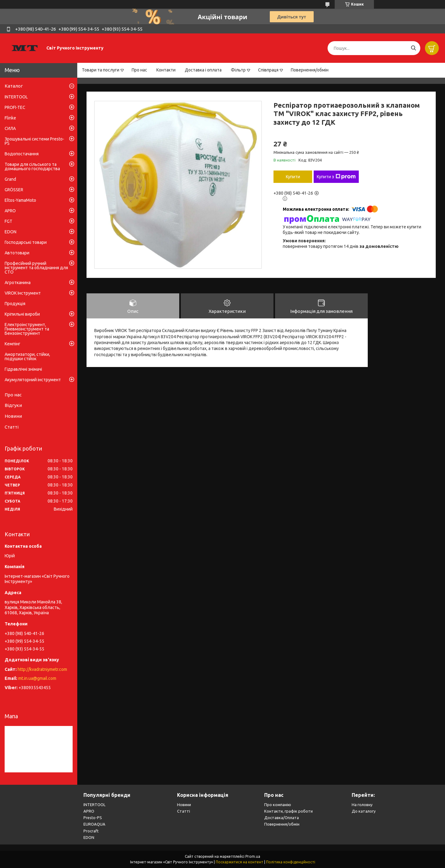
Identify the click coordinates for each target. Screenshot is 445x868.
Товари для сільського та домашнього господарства (32, 166)
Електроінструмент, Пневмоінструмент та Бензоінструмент (27, 329)
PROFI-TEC (15, 107)
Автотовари (17, 253)
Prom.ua (253, 856)
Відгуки (13, 405)
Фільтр (238, 70)
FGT (8, 221)
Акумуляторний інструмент (33, 380)
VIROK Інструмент (23, 293)
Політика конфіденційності (291, 862)
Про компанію (278, 805)
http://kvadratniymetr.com (42, 669)
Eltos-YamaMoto (20, 200)
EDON (11, 232)
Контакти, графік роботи (288, 811)
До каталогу (364, 811)
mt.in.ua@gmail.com (37, 678)
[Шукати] (413, 48)
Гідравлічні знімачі (23, 369)
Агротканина (18, 283)
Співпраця (268, 70)
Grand (10, 179)
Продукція (15, 304)
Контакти (166, 70)
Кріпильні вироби (22, 314)
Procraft (91, 831)
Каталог (14, 86)
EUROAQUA (94, 824)
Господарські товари (26, 242)
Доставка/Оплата (282, 818)
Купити (293, 177)
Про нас (139, 70)
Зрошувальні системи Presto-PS (34, 141)
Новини (13, 416)
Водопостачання (22, 154)
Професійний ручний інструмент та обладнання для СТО (36, 268)
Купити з (336, 177)
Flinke (10, 118)
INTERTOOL (16, 97)
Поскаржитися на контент (239, 862)
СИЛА (10, 128)
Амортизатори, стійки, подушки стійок (27, 356)
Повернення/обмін (310, 70)
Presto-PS (93, 818)
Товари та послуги (101, 70)
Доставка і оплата (203, 70)
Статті (12, 427)
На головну (362, 805)
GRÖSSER (14, 190)
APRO (10, 211)
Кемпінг (13, 344)
